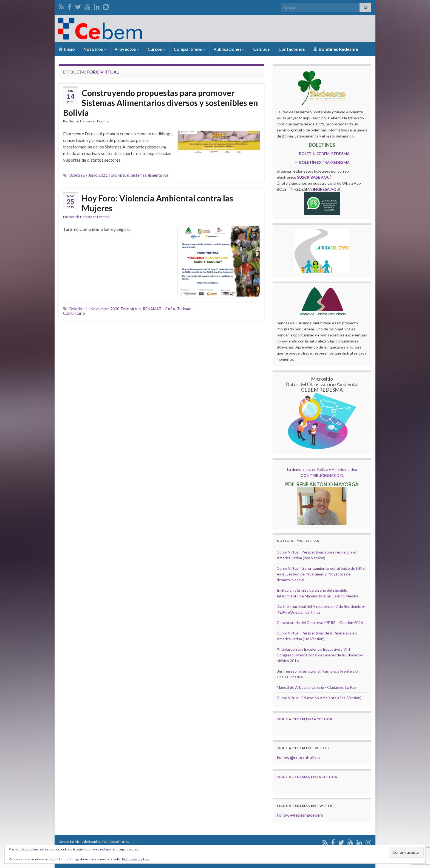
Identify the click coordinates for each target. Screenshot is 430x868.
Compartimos (189, 49)
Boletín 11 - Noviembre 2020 (94, 309)
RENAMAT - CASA (159, 309)
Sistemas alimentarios (150, 175)
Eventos (103, 121)
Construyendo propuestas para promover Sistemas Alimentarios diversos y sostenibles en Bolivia (161, 103)
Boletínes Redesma (336, 49)
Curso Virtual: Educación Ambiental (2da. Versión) (319, 698)
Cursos (156, 49)
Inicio (67, 49)
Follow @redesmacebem (300, 815)
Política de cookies (136, 859)
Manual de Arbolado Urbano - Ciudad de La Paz (316, 687)
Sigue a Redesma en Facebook (307, 777)
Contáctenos (292, 49)
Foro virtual (119, 175)
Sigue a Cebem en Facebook (305, 719)
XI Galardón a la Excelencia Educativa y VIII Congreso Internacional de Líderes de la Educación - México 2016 (321, 655)
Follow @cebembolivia (298, 757)
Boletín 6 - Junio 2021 (88, 175)
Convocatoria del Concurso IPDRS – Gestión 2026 (320, 623)
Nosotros (95, 49)
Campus (261, 49)
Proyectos (127, 49)
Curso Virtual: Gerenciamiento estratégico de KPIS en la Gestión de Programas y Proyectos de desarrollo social (321, 574)
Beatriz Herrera (80, 121)
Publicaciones (229, 49)
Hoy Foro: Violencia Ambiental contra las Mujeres (157, 203)
